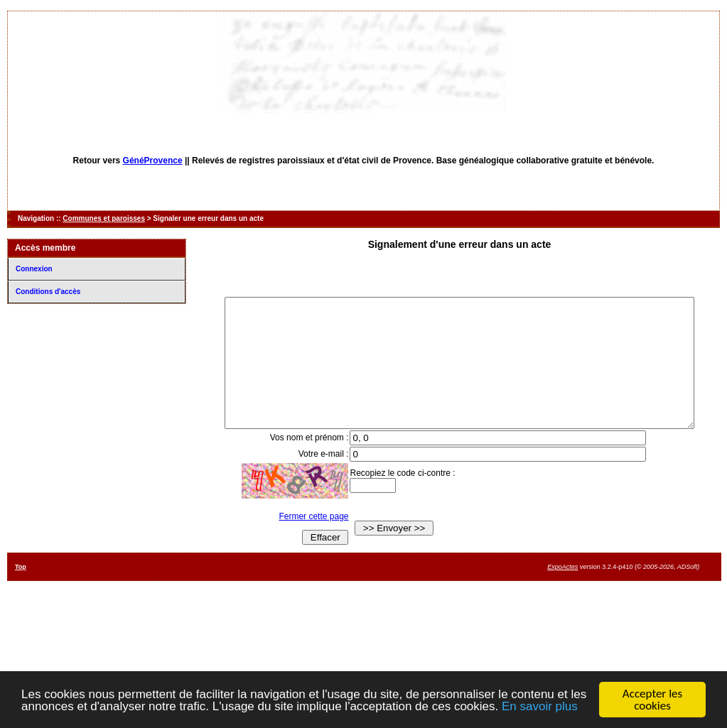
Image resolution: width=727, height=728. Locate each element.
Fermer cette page (304, 542)
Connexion (34, 269)
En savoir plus (540, 707)
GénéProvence (153, 161)
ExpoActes (562, 592)
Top (21, 592)
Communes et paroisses (104, 218)
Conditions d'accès (48, 292)
